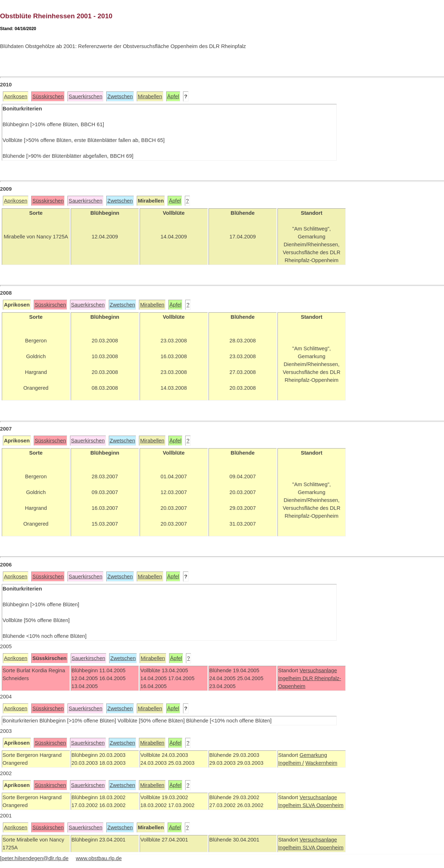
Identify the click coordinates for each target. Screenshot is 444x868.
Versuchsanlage (318, 670)
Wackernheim (321, 763)
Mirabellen (150, 96)
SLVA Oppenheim (323, 805)
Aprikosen (16, 96)
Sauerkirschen (85, 96)
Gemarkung (313, 755)
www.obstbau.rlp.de (99, 858)
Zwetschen (120, 96)
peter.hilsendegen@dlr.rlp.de (35, 858)
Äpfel (173, 96)
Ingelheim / (291, 763)
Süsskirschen (48, 96)
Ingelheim (290, 678)
